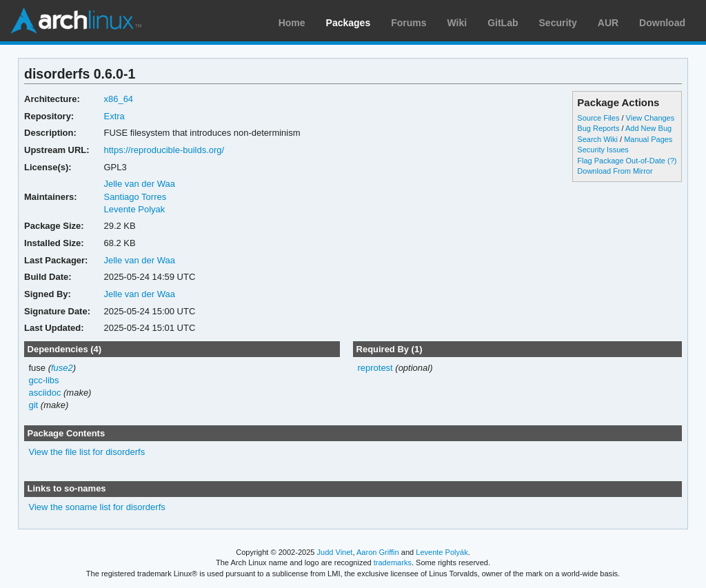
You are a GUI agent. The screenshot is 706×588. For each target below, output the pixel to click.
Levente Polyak (134, 209)
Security (558, 23)
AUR (608, 23)
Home (292, 23)
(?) (672, 161)
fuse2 (62, 368)
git (34, 405)
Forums (409, 23)
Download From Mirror (615, 171)
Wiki (457, 23)
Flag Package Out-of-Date (621, 161)
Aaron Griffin (378, 552)
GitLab (503, 23)
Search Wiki (597, 139)
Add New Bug (648, 128)
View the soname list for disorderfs (97, 507)
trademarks (393, 562)
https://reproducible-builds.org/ (164, 150)
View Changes (650, 118)
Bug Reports (598, 128)
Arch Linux (76, 21)
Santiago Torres (135, 197)
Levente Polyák (442, 552)
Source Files (598, 118)
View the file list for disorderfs (87, 452)
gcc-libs (44, 380)
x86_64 (118, 99)
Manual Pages (648, 139)
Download (662, 23)
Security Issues (603, 150)
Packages (349, 23)
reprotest (375, 368)
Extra (114, 116)
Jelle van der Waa (139, 184)
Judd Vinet (335, 552)
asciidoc (45, 393)
